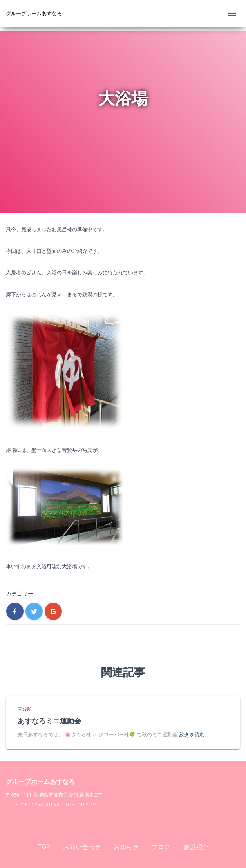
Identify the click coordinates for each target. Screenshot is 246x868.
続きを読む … (194, 735)
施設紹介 (196, 847)
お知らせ (126, 847)
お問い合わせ (82, 847)
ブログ (161, 847)
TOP (44, 847)
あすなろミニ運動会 (49, 721)
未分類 (25, 709)
